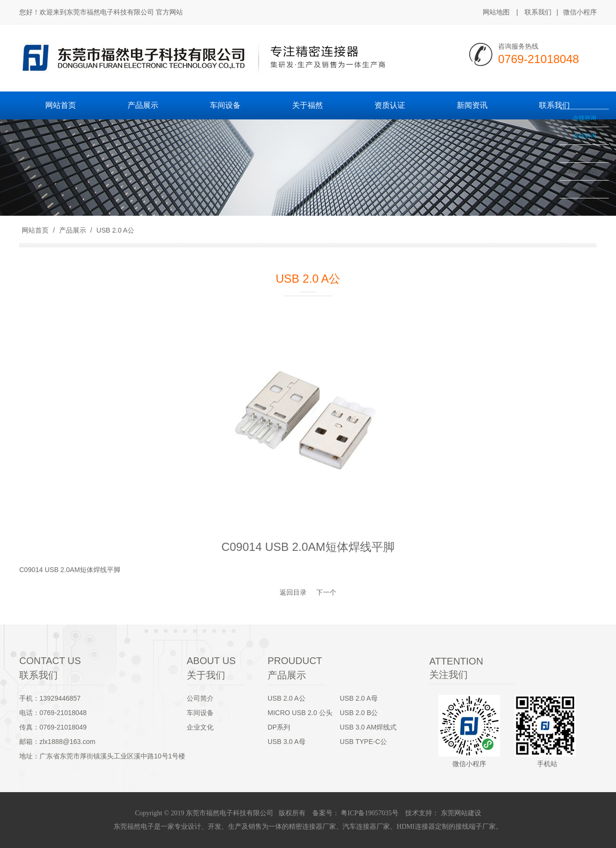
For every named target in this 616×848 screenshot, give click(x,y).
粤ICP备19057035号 (369, 813)
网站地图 (496, 12)
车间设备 (200, 713)
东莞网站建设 (461, 813)
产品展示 (73, 230)
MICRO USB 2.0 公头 (300, 713)
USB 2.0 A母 (359, 698)
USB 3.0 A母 (287, 742)
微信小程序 (580, 13)
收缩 (547, 138)
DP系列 (279, 727)
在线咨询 (585, 118)
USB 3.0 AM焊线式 (368, 727)
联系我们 (538, 12)
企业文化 (200, 727)
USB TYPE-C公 (363, 742)
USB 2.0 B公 (359, 713)
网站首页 (35, 230)
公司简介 (200, 698)
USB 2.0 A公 (114, 230)
